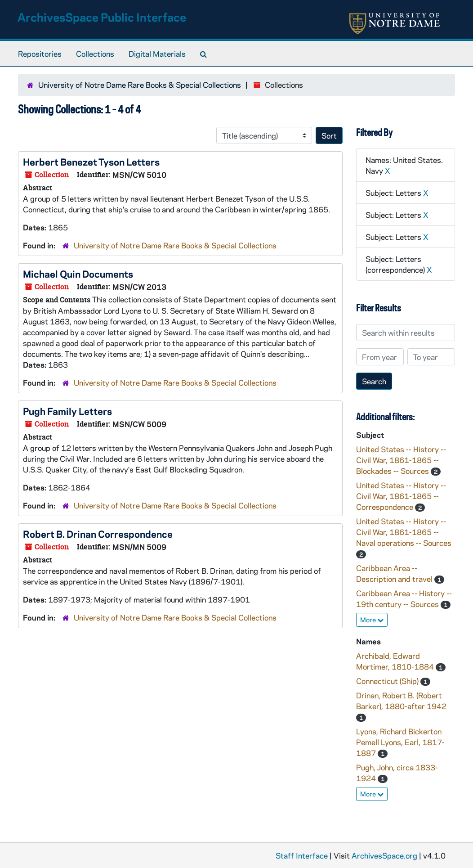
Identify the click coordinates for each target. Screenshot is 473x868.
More (372, 620)
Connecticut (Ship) (388, 681)
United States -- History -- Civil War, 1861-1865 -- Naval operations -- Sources (404, 532)
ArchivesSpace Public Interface (102, 17)
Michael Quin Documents (78, 274)
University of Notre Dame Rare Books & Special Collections (140, 85)
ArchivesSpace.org (384, 855)
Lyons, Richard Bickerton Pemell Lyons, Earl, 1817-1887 (400, 742)
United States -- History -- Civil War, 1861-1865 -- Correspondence (401, 496)
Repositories (40, 54)
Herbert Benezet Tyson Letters (91, 162)
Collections (95, 54)
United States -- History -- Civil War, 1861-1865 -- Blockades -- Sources (401, 460)
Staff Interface (302, 855)
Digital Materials (157, 54)
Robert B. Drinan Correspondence (98, 534)
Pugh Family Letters (67, 411)
